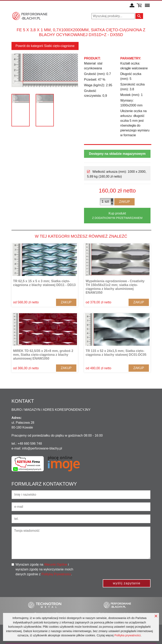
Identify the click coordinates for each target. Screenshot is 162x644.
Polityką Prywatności (56, 574)
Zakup (124, 202)
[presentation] (120, 570)
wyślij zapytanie (127, 583)
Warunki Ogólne (56, 564)
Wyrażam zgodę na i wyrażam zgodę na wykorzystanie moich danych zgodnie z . (44, 569)
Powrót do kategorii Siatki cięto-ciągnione (45, 46)
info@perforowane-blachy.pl (42, 448)
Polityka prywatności (128, 635)
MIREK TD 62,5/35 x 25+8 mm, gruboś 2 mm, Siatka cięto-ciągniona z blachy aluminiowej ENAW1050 (43, 355)
